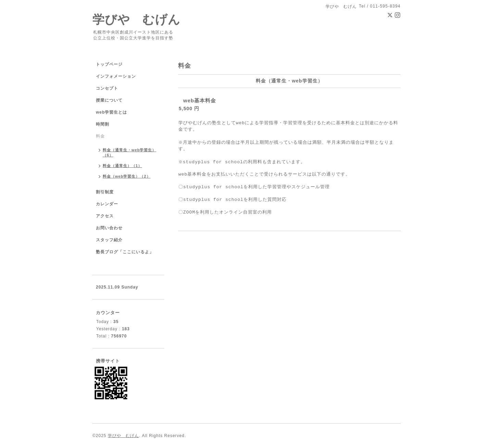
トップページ (109, 64)
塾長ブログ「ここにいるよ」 (125, 252)
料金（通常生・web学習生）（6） (129, 152)
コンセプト (107, 88)
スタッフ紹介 (109, 240)
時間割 (103, 124)
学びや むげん (136, 19)
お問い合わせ (109, 228)
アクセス (105, 216)
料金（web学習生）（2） (127, 176)
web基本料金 (200, 100)
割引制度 (105, 192)
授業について (109, 100)
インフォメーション (116, 76)
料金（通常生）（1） (122, 166)
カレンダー (107, 204)
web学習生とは (111, 112)
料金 (100, 136)
